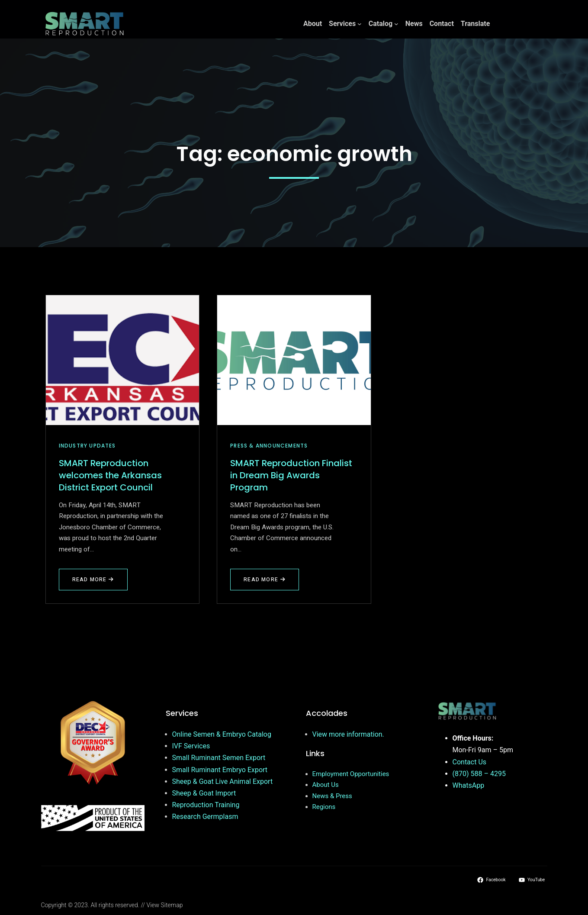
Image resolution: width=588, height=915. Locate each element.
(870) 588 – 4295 (479, 774)
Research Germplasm (205, 817)
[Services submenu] (360, 24)
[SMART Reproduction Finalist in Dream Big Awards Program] (294, 360)
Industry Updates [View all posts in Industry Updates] (87, 446)
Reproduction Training (206, 805)
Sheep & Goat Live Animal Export (223, 781)
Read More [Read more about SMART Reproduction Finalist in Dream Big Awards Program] (266, 583)
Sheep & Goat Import (204, 793)
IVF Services (191, 746)
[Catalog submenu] (396, 24)
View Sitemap (165, 905)
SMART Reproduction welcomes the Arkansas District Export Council (110, 475)
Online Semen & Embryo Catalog (222, 734)
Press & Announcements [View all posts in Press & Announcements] (269, 446)
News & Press (332, 796)
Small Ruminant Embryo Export (220, 770)
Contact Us (470, 762)
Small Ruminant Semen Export (219, 758)
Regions (324, 807)
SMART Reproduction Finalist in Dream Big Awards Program (291, 475)
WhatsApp (469, 785)
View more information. (348, 734)
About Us (326, 785)
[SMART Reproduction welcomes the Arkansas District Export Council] (123, 360)
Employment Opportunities (351, 774)
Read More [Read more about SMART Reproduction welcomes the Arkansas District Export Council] (95, 583)
